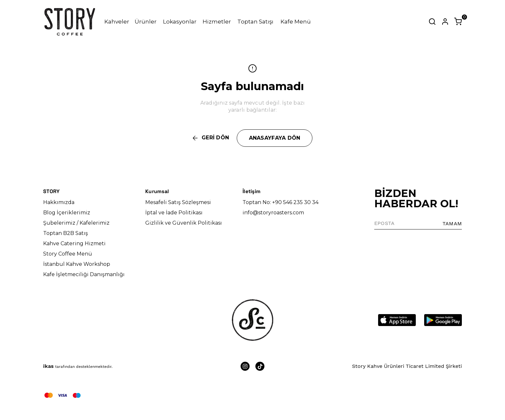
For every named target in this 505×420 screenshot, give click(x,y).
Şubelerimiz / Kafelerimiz (76, 223)
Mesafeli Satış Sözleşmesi (178, 202)
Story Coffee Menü (68, 254)
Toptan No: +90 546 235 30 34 (281, 202)
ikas (48, 366)
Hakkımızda (59, 202)
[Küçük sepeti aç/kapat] (458, 22)
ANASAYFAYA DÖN (275, 138)
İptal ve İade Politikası (174, 213)
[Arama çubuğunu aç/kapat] (432, 22)
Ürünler (146, 22)
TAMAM (452, 224)
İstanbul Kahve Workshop (77, 264)
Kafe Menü (296, 22)
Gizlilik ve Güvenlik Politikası (184, 223)
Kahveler (117, 22)
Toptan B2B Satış (66, 233)
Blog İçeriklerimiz (67, 213)
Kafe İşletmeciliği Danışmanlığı (84, 274)
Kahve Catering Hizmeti (74, 243)
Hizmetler (217, 22)
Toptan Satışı (255, 22)
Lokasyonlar (180, 22)
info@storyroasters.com (273, 213)
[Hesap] (445, 22)
